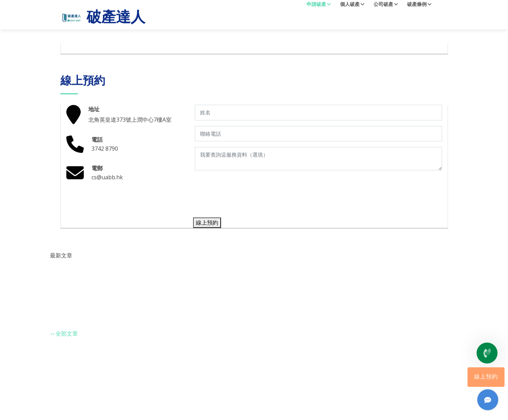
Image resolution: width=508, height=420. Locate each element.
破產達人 (103, 18)
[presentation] (248, 201)
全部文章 (64, 333)
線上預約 (486, 377)
